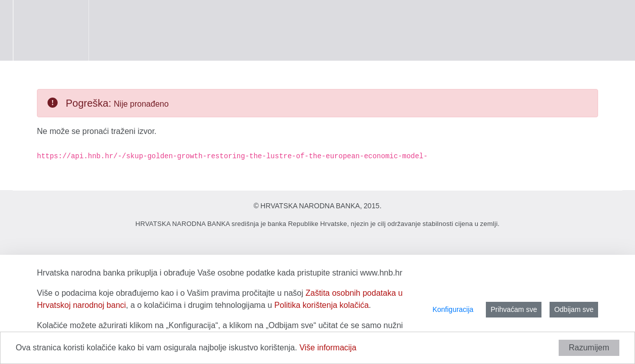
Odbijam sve (574, 309)
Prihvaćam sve (514, 309)
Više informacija (328, 348)
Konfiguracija (453, 309)
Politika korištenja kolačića (322, 305)
